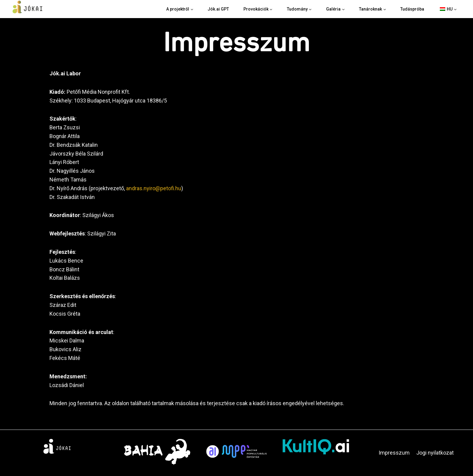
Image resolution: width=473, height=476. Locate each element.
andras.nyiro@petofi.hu (154, 188)
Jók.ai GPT (218, 9)
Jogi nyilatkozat (435, 453)
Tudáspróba (412, 9)
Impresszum (394, 453)
